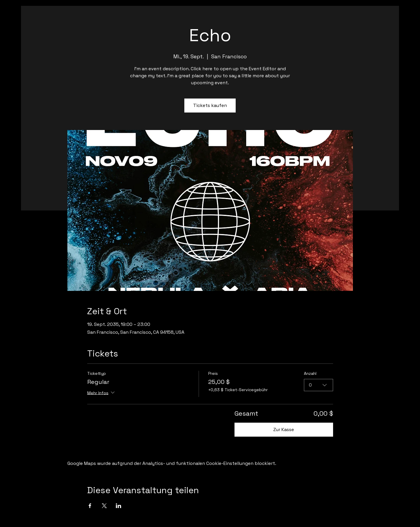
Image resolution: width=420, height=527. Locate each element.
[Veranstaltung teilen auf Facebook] (90, 506)
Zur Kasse (284, 429)
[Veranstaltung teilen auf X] (104, 506)
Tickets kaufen (210, 105)
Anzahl (310, 373)
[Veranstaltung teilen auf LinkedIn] (119, 506)
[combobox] (318, 385)
